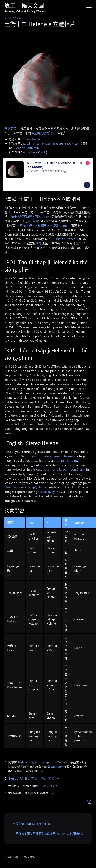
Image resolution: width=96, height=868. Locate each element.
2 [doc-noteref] (50, 132)
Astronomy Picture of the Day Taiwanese (25, 11)
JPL (61, 143)
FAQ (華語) (49, 778)
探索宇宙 (10, 128)
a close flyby (46, 492)
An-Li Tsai (29, 152)
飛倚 (38, 243)
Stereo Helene (32, 139)
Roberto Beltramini (27, 148)
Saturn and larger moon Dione (64, 469)
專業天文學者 (40, 133)
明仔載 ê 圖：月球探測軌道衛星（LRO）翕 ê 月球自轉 (50, 834)
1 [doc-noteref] (17, 127)
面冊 (35, 762)
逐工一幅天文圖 (24, 6)
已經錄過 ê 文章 (51, 786)
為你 (53, 133)
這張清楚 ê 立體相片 (65, 239)
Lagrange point (67, 460)
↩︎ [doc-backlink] (43, 771)
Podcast (23, 762)
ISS (55, 143)
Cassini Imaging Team (37, 143)
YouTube (57, 767)
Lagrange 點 (31, 221)
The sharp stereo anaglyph (23, 487)
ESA (67, 143)
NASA (75, 143)
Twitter (62, 762)
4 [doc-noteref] (64, 132)
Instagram (47, 762)
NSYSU (42, 152)
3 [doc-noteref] (57, 132)
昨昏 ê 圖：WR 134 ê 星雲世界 (31, 824)
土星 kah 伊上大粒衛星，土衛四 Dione (42, 226)
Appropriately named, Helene (52, 456)
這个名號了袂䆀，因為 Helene (31, 217)
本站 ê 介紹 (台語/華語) (23, 778)
